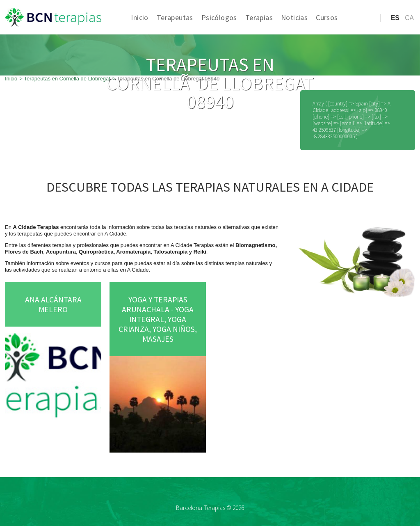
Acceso (357, 31)
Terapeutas (175, 17)
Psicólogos (219, 17)
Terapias (259, 17)
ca (409, 18)
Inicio (139, 17)
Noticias (294, 17)
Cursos (327, 17)
